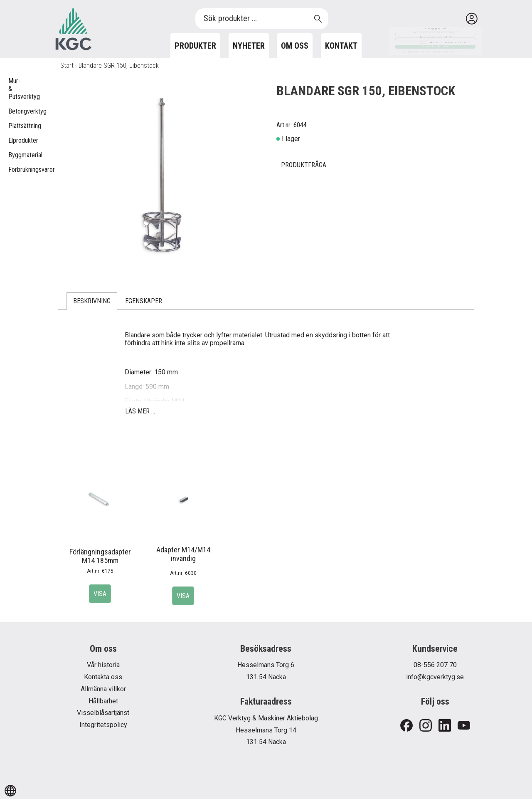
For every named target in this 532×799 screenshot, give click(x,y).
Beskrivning (92, 301)
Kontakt (341, 46)
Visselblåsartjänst (103, 713)
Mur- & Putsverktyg (12, 89)
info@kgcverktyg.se (435, 677)
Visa (100, 594)
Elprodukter (12, 140)
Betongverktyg (12, 111)
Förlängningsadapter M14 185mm (100, 556)
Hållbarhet (103, 701)
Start (67, 66)
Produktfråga (304, 165)
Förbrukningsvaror (12, 169)
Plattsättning (12, 126)
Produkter (195, 46)
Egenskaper (144, 301)
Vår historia (103, 665)
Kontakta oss (103, 677)
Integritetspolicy (103, 725)
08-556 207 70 (435, 665)
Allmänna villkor (103, 689)
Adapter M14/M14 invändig (183, 554)
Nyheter (249, 46)
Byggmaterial (12, 155)
